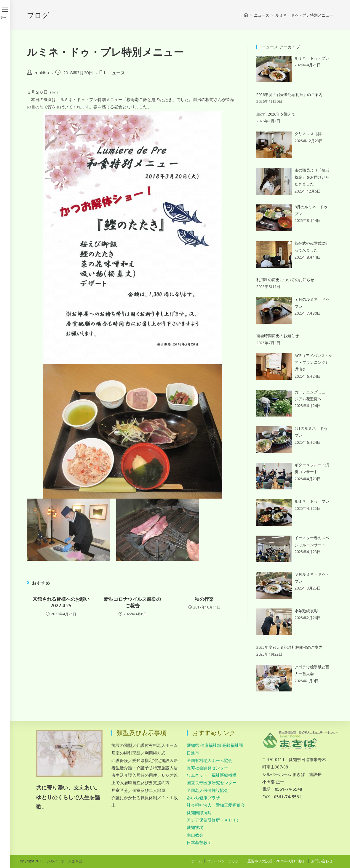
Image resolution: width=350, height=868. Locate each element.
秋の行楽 (204, 599)
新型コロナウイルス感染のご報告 (132, 602)
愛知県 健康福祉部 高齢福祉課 (215, 745)
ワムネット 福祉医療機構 (212, 775)
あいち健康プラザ (203, 798)
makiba (42, 73)
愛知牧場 (195, 827)
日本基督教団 (199, 842)
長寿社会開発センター (207, 768)
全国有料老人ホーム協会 (210, 760)
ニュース (116, 73)
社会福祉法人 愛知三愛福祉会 (216, 805)
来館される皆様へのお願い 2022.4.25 (61, 602)
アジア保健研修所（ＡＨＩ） (214, 820)
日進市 (193, 753)
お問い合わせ (322, 861)
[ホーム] (246, 15)
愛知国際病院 (199, 812)
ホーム (196, 861)
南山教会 (195, 835)
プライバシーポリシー (225, 861)
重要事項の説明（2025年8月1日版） (277, 861)
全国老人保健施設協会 (207, 790)
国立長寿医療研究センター (212, 783)
